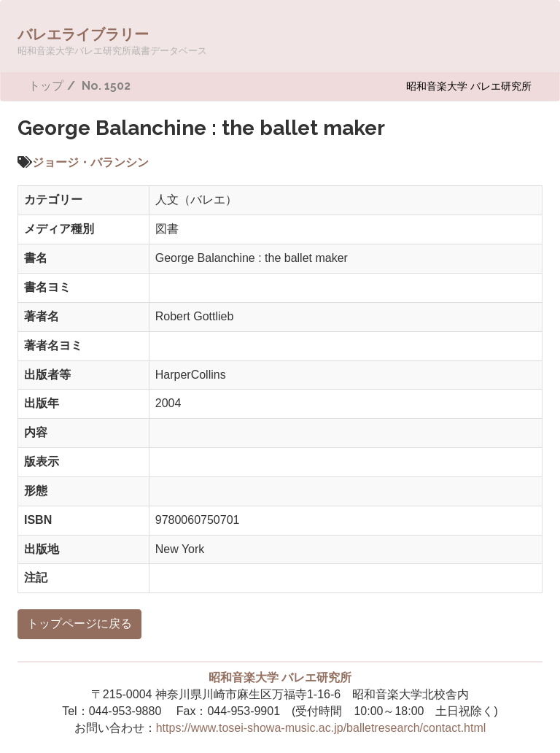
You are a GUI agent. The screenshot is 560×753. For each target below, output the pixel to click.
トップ (46, 86)
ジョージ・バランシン (90, 162)
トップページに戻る (79, 623)
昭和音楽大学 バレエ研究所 (469, 86)
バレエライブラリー (112, 40)
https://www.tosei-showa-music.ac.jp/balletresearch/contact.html (321, 728)
